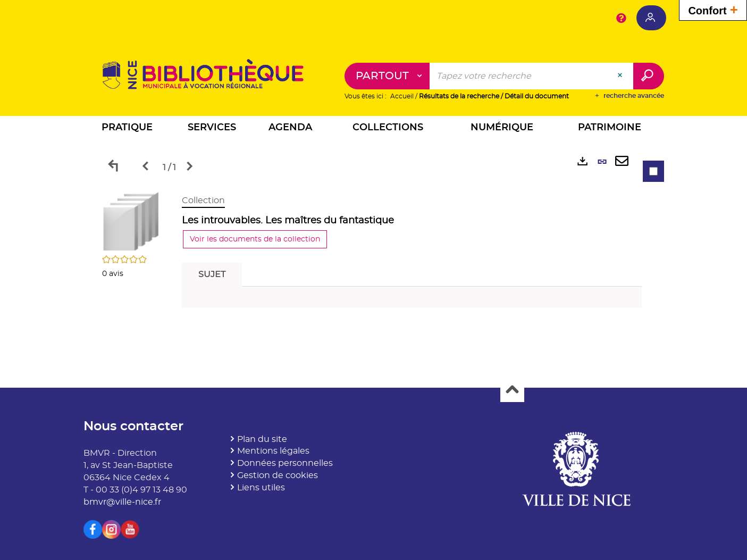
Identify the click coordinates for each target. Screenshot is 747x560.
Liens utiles (261, 488)
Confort (713, 9)
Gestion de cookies (278, 475)
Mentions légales (273, 451)
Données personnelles (285, 463)
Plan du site (262, 439)
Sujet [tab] (212, 274)
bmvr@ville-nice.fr (122, 502)
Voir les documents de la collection (255, 239)
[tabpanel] (374, 254)
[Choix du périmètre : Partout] (387, 76)
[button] (127, 129)
